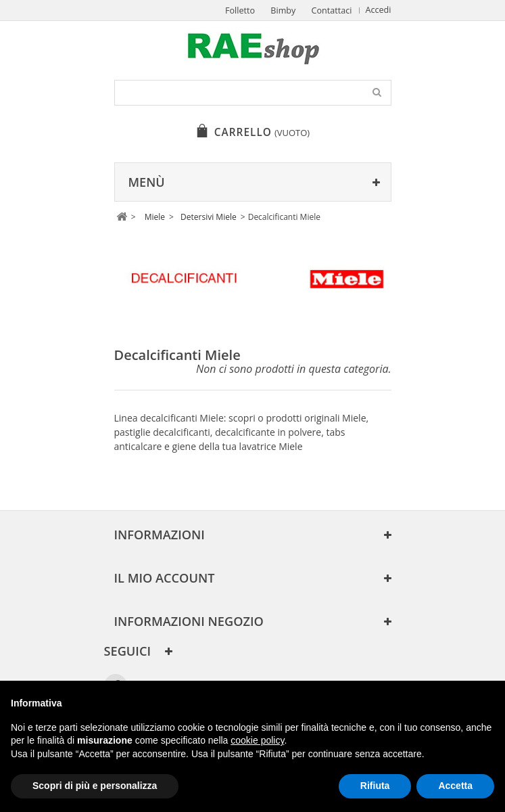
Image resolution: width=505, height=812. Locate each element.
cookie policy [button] (257, 740)
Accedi (379, 10)
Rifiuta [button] (375, 786)
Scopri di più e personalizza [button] (95, 786)
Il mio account (165, 578)
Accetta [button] (455, 786)
